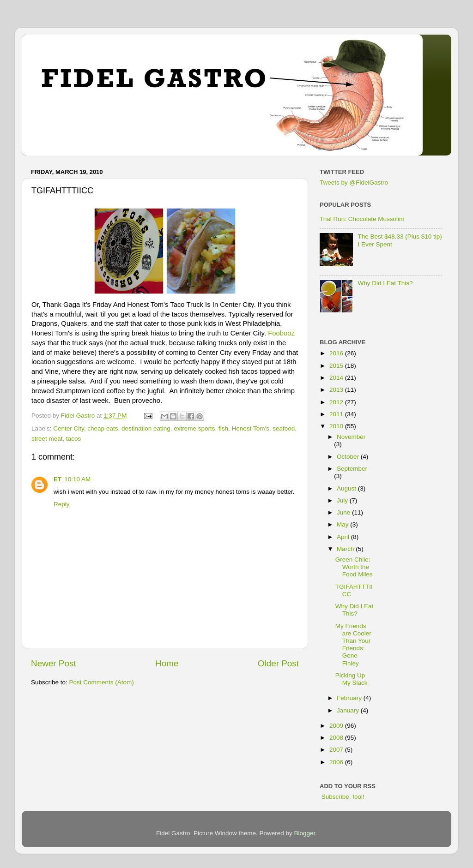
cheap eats (103, 428)
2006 (337, 762)
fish (223, 428)
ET (58, 479)
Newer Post (54, 663)
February (350, 698)
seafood (284, 428)
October (349, 457)
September (352, 469)
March (346, 549)
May (343, 524)
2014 (337, 378)
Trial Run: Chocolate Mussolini (362, 219)
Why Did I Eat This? (385, 283)
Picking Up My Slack (352, 679)
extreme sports (194, 428)
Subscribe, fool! (342, 797)
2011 (337, 414)
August (347, 488)
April (344, 537)
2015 (337, 366)
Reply (62, 504)
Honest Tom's (251, 428)
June (344, 512)
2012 (337, 402)
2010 (337, 426)
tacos (73, 439)
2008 (337, 738)
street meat (47, 439)
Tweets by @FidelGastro (354, 183)
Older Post (278, 663)
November (351, 437)
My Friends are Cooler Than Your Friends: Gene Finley (353, 645)
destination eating (146, 428)
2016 (337, 353)
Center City (69, 428)
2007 (337, 750)
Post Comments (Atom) (102, 682)
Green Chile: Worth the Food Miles (354, 567)
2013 (337, 390)
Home (167, 663)
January (349, 710)
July (343, 500)
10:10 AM (77, 479)
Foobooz (281, 333)
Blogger (305, 833)
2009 (337, 726)
